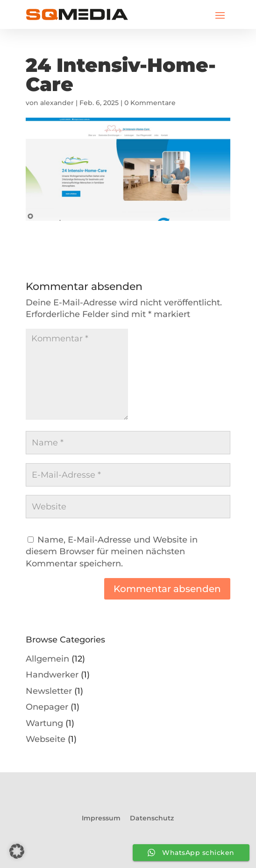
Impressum (101, 818)
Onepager (47, 707)
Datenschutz (152, 818)
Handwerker (52, 674)
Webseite (46, 739)
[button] (17, 851)
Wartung (44, 723)
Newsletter (49, 691)
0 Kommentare (150, 103)
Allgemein (47, 659)
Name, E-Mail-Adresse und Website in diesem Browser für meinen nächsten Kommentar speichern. (112, 551)
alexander (57, 103)
